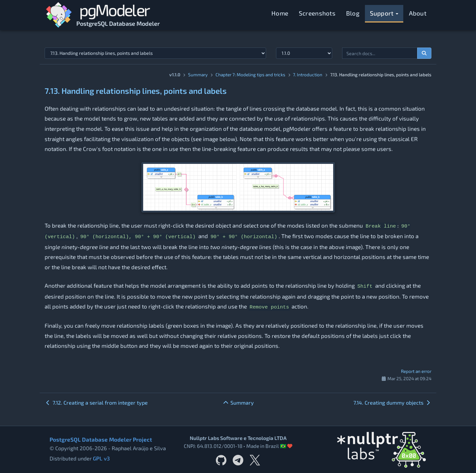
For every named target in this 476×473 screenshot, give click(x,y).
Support (384, 13)
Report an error (416, 371)
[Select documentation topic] (155, 53)
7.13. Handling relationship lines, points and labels (136, 91)
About (418, 13)
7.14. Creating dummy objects (392, 402)
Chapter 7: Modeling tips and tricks (250, 74)
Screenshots (317, 13)
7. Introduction (308, 74)
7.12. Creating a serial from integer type (96, 402)
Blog (353, 13)
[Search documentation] (424, 53)
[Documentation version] (304, 53)
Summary (198, 74)
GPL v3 (101, 458)
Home (280, 13)
